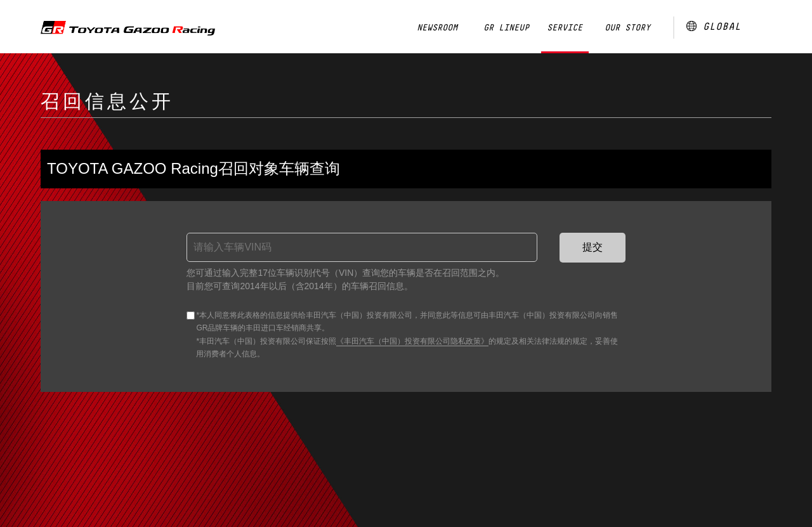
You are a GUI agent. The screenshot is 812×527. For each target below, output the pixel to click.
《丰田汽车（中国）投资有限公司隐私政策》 (412, 341)
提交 (593, 247)
